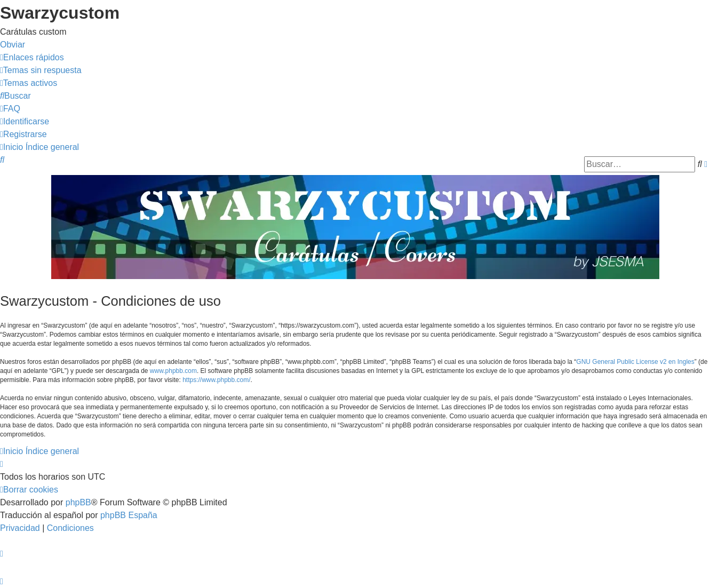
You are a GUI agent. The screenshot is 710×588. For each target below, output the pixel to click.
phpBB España (129, 515)
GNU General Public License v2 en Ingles (635, 362)
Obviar (13, 45)
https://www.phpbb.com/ (216, 380)
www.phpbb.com (173, 371)
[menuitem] (41, 70)
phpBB (78, 502)
